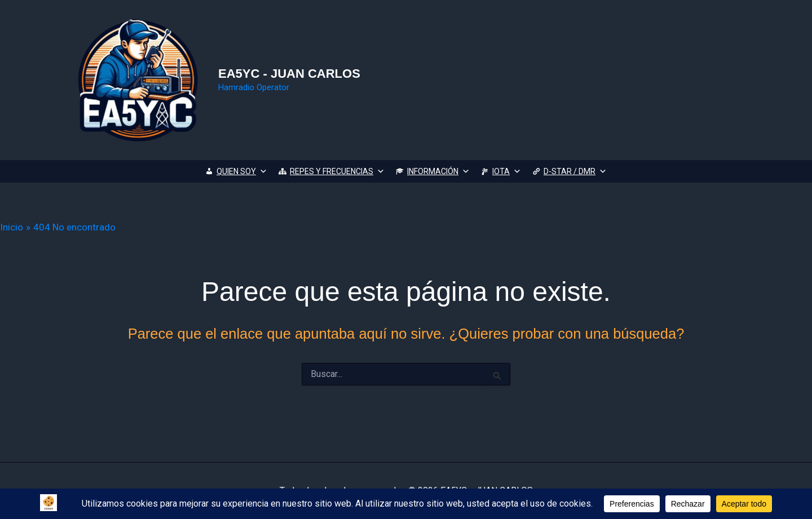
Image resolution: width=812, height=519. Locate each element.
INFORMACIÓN (438, 171)
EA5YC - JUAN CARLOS (289, 74)
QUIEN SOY (242, 171)
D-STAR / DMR (575, 171)
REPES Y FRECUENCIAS (337, 171)
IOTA (507, 171)
